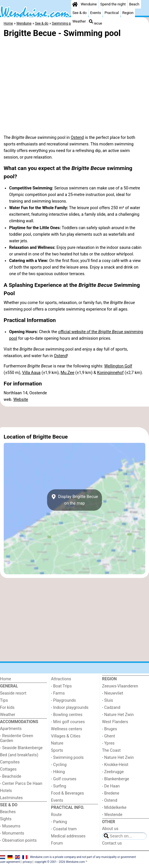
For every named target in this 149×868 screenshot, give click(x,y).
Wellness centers (66, 729)
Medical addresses (68, 836)
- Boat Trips (61, 686)
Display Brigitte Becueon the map (74, 500)
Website (21, 400)
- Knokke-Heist (115, 765)
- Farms (58, 693)
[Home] (75, 4)
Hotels (6, 791)
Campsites (10, 762)
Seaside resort (13, 693)
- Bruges (110, 729)
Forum (57, 843)
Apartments (11, 729)
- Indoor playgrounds (70, 708)
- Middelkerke (114, 808)
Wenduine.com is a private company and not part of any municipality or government (83, 857)
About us (110, 829)
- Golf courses (64, 779)
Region (128, 13)
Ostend (77, 138)
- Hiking (58, 772)
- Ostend (110, 800)
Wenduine (89, 4)
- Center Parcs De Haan (21, 784)
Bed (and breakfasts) (19, 755)
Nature (57, 743)
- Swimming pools (67, 758)
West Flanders (115, 722)
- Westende (112, 815)
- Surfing (58, 786)
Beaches (8, 812)
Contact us (112, 843)
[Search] (91, 21)
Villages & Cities (66, 736)
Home (6, 679)
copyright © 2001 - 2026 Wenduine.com (60, 862)
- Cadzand (111, 708)
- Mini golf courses (68, 722)
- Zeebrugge (113, 772)
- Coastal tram (64, 829)
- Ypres (108, 743)
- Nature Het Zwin (118, 715)
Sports (57, 750)
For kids (7, 708)
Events (96, 13)
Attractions (61, 679)
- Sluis (108, 700)
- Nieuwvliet (113, 693)
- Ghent (109, 736)
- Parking (59, 822)
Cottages (8, 769)
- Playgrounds (63, 700)
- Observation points (18, 840)
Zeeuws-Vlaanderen (120, 686)
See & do (80, 13)
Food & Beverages (67, 793)
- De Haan (111, 786)
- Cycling (59, 765)
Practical (112, 13)
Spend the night (113, 4)
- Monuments (12, 833)
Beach (134, 4)
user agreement (10, 862)
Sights (6, 819)
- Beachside (11, 776)
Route (56, 815)
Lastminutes (11, 798)
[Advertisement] (74, 417)
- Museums (10, 826)
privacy (27, 862)
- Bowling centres (67, 715)
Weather (79, 21)
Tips (4, 700)
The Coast (111, 750)
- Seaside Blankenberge (21, 748)
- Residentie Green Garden (17, 738)
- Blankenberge (116, 779)
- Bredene (111, 793)
